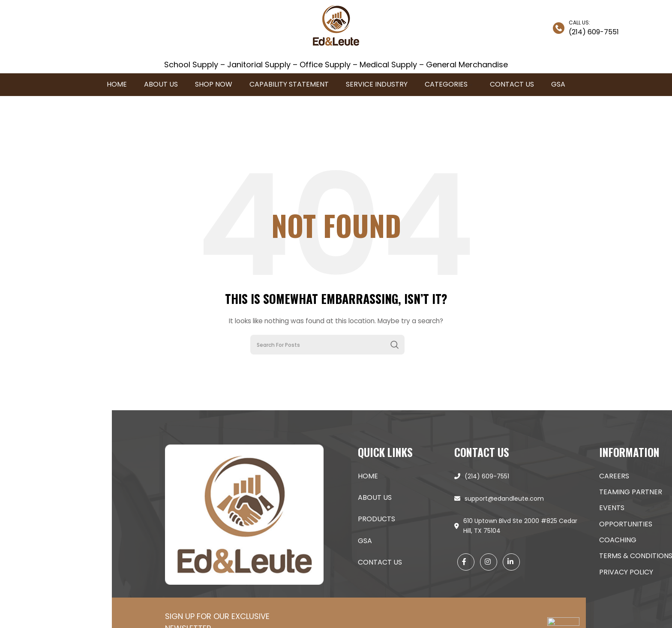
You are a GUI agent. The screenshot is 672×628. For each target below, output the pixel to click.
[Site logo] (336, 27)
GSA (580, 541)
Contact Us (595, 562)
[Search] (327, 345)
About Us (590, 497)
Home (583, 476)
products (592, 519)
